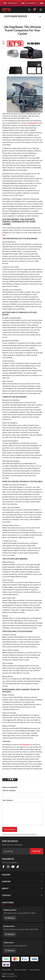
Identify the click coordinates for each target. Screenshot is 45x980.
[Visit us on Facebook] (3, 867)
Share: (10, 780)
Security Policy (35, 970)
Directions (10, 918)
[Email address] (16, 851)
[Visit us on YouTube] (13, 867)
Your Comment (7, 800)
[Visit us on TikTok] (18, 867)
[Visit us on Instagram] (8, 867)
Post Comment (10, 829)
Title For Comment (9, 790)
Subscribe (36, 851)
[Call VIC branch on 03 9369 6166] (10, 3)
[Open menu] (41, 10)
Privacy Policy (7, 970)
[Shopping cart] (34, 10)
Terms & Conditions (21, 970)
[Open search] (29, 10)
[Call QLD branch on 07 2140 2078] (28, 3)
